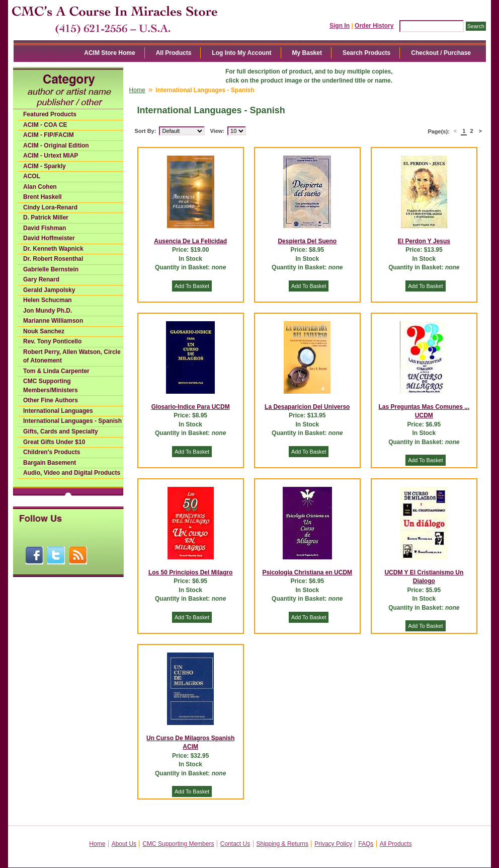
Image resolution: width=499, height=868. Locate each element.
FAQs (366, 844)
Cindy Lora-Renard (50, 207)
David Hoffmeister (49, 238)
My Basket (307, 53)
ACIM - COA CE (45, 125)
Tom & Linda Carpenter (56, 371)
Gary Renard (41, 279)
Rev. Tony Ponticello (52, 341)
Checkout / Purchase (441, 53)
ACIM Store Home (109, 53)
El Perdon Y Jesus (424, 241)
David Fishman (45, 228)
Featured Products (50, 114)
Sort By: (146, 131)
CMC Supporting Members (178, 844)
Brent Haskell (43, 197)
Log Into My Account (241, 53)
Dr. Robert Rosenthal (53, 259)
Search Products (366, 53)
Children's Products (52, 452)
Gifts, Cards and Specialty (61, 431)
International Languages (58, 411)
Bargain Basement (50, 463)
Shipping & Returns (282, 844)
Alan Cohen (40, 187)
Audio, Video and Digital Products (72, 473)
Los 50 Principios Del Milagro (190, 572)
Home (137, 90)
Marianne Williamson (53, 321)
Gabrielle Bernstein (51, 269)
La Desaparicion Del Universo (307, 407)
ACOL (32, 176)
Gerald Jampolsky (49, 290)
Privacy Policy (333, 844)
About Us (124, 844)
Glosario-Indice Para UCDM (191, 407)
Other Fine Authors (51, 400)
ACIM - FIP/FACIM (49, 135)
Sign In (340, 26)
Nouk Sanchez (44, 331)
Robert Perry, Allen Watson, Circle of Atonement (72, 356)
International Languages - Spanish (72, 421)
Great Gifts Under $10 (54, 442)
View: (217, 131)
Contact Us (235, 844)
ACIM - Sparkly (45, 166)
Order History (374, 26)
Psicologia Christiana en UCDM (307, 572)
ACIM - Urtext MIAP (51, 156)
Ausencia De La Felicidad (190, 241)
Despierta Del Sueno (307, 241)
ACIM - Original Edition (56, 146)
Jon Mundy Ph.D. (48, 311)
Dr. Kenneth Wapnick (53, 249)
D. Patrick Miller (46, 218)
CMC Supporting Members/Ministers (51, 386)
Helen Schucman (48, 300)
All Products (174, 53)
